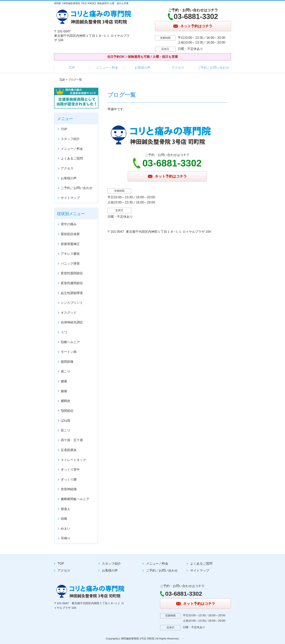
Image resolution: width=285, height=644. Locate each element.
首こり (66, 430)
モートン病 (69, 352)
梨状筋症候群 (70, 234)
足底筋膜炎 (69, 450)
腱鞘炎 (66, 401)
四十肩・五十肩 (72, 440)
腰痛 (64, 381)
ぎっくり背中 (70, 470)
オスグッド (69, 313)
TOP (72, 68)
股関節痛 (67, 362)
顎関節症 (67, 411)
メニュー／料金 (107, 68)
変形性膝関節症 (72, 283)
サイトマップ (70, 198)
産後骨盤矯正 (70, 244)
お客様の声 (142, 68)
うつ (64, 332)
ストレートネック (73, 460)
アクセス (178, 68)
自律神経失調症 (72, 322)
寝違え (66, 509)
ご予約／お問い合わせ (213, 68)
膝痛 (64, 391)
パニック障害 (70, 264)
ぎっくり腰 (69, 479)
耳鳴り (66, 538)
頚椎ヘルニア (70, 342)
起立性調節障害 (72, 293)
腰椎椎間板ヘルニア (75, 499)
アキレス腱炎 (70, 254)
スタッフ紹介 (70, 139)
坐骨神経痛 (69, 489)
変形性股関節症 (72, 273)
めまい (66, 529)
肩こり (66, 371)
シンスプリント (72, 303)
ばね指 (66, 420)
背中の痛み (69, 224)
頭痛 (64, 519)
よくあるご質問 (72, 158)
